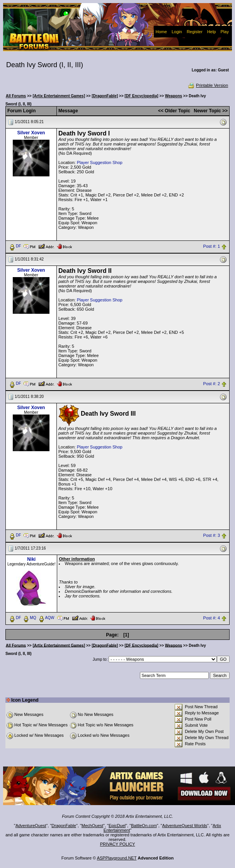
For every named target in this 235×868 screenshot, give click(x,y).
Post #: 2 (212, 384)
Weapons (174, 96)
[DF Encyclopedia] (141, 96)
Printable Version (208, 85)
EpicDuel (117, 826)
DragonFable (64, 826)
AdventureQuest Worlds (185, 826)
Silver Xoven (31, 133)
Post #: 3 (212, 535)
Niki (31, 559)
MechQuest (92, 826)
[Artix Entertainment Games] (59, 96)
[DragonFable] (105, 96)
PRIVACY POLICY (118, 844)
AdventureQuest (31, 826)
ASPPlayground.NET (117, 858)
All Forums (16, 96)
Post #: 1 (212, 246)
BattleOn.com (144, 826)
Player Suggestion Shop (100, 162)
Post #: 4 (212, 618)
